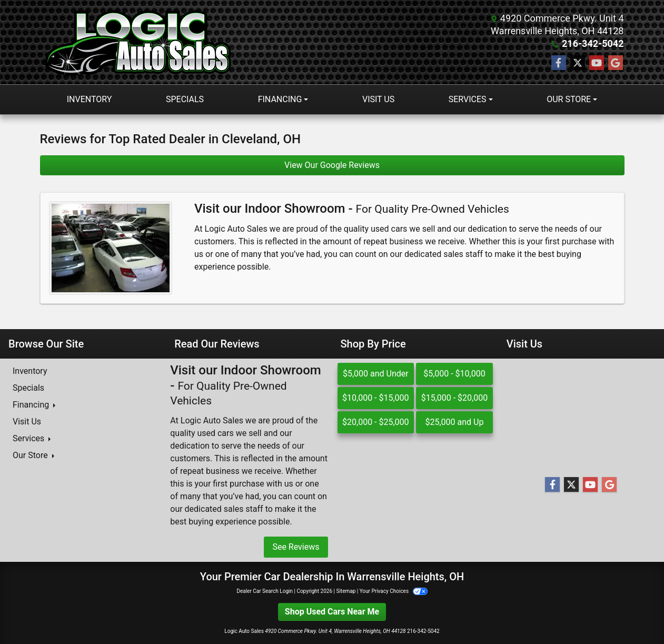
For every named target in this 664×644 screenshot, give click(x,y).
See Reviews (296, 547)
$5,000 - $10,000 (454, 374)
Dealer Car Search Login (265, 591)
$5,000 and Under (376, 374)
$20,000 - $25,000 (376, 422)
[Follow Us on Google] (616, 63)
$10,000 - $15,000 (376, 398)
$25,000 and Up (454, 422)
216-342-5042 (593, 43)
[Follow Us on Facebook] (559, 63)
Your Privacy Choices (394, 591)
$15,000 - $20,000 (455, 398)
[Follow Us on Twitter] (578, 63)
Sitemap (346, 591)
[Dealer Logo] (140, 42)
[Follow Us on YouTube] (597, 63)
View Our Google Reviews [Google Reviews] (332, 165)
